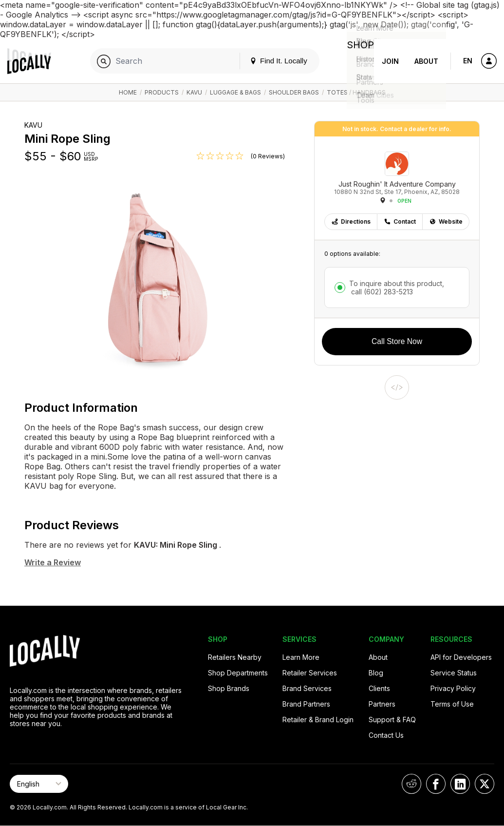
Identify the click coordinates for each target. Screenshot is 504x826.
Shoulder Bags (294, 92)
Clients (379, 688)
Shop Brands (229, 688)
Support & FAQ (392, 720)
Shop (356, 61)
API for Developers (461, 657)
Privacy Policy (453, 688)
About (426, 61)
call (381, 292)
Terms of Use (452, 704)
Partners (382, 704)
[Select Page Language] (39, 784)
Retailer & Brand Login (318, 720)
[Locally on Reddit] (411, 784)
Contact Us (386, 735)
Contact (400, 221)
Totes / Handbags (356, 92)
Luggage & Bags (235, 92)
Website (446, 221)
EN (468, 61)
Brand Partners (306, 704)
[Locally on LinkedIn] (460, 784)
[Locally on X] (485, 784)
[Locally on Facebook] (436, 784)
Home (128, 92)
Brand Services (307, 688)
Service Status (454, 673)
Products (162, 92)
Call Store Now (397, 341)
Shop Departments (238, 673)
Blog (376, 673)
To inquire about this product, (397, 288)
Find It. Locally (271, 61)
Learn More (301, 657)
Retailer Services (310, 673)
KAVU (194, 92)
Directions (351, 221)
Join (390, 61)
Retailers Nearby (235, 657)
